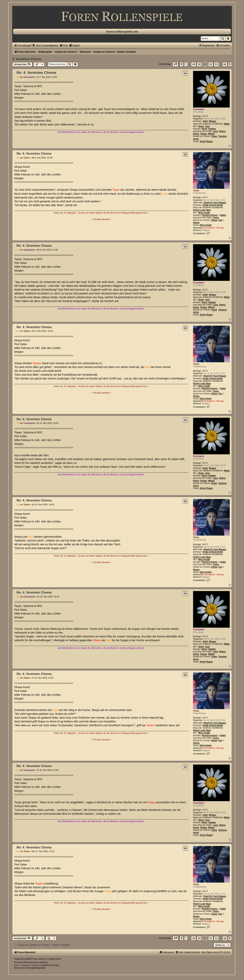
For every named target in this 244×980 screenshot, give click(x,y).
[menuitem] (45, 46)
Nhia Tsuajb (204, 213)
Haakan (212, 129)
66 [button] (225, 64)
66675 (205, 197)
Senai (201, 126)
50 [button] (199, 64)
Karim (196, 134)
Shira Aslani (206, 225)
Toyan (214, 136)
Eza (220, 220)
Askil (205, 121)
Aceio (196, 139)
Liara (216, 131)
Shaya (214, 220)
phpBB (28, 959)
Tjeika (196, 190)
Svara (216, 218)
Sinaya (203, 134)
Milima (211, 134)
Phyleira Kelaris (210, 215)
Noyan (196, 223)
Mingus (213, 121)
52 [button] (211, 64)
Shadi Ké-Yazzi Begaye (215, 202)
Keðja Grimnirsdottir (213, 205)
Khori (204, 129)
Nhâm (227, 124)
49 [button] (194, 64)
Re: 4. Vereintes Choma (36, 73)
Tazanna (222, 136)
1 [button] (186, 64)
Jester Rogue (206, 141)
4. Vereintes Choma (27, 59)
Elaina (222, 131)
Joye (207, 126)
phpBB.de (43, 962)
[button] (175, 64)
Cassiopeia (199, 109)
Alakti (223, 215)
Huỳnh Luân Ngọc (202, 210)
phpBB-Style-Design (51, 965)
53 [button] (216, 64)
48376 (205, 116)
